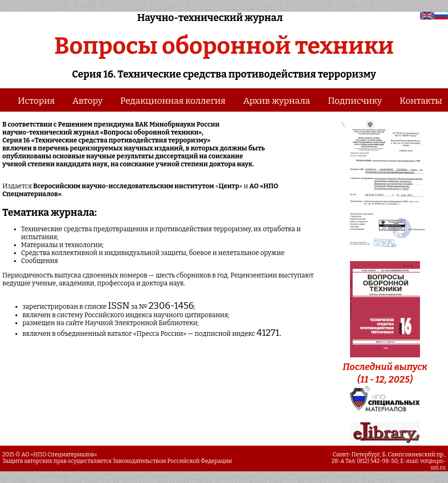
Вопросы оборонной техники (224, 46)
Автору (87, 101)
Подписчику (355, 101)
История (36, 101)
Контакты (421, 101)
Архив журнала (276, 101)
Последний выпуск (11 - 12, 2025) (385, 367)
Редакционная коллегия (173, 101)
